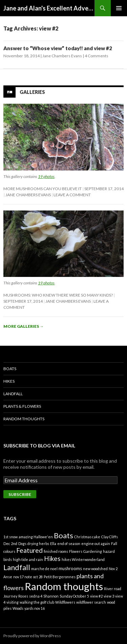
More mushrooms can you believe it (43, 189)
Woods (18, 608)
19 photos (46, 176)
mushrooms (70, 568)
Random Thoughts (24, 419)
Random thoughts (64, 586)
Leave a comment (72, 195)
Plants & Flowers (22, 406)
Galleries (32, 92)
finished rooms (56, 551)
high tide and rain (28, 559)
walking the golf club (37, 602)
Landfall (13, 394)
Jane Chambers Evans (62, 56)
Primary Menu (119, 8)
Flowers (76, 551)
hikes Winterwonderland (83, 559)
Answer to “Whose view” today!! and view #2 (58, 48)
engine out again (96, 544)
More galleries (24, 326)
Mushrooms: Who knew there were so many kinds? (58, 295)
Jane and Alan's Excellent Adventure (49, 8)
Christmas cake (87, 537)
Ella (53, 544)
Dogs (22, 544)
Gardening (93, 551)
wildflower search (91, 602)
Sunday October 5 (74, 596)
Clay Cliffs (110, 537)
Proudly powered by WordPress (32, 636)
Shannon (51, 596)
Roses (23, 596)
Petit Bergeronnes (60, 577)
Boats (10, 369)
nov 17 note (23, 577)
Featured (29, 550)
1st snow (10, 537)
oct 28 (38, 577)
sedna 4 (36, 596)
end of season (69, 544)
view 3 (109, 596)
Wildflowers (65, 602)
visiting (13, 602)
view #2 (96, 596)
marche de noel (44, 569)
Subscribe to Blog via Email (39, 446)
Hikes (9, 381)
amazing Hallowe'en (36, 537)
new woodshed (95, 569)
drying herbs (38, 544)
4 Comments (97, 56)
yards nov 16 (35, 608)
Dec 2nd (10, 544)
